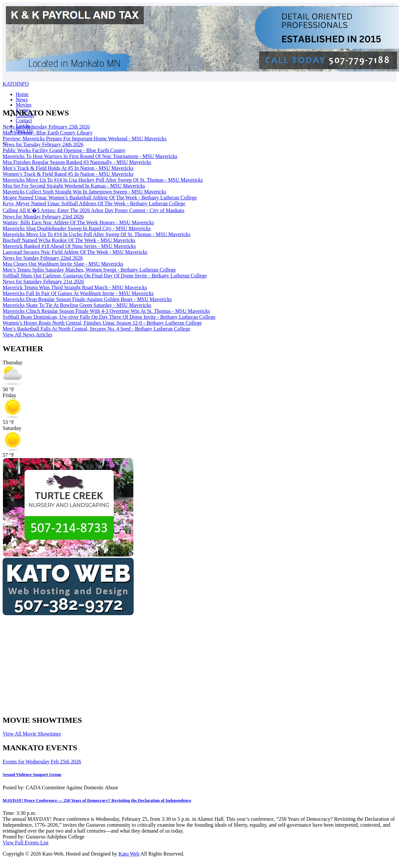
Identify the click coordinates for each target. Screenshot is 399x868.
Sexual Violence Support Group (32, 774)
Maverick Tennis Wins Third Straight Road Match (75, 287)
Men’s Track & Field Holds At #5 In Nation (68, 168)
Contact (24, 121)
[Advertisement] (147, 663)
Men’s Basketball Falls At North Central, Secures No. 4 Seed (96, 329)
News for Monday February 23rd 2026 (43, 217)
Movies (24, 105)
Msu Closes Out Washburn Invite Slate (63, 264)
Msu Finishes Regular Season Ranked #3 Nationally (77, 162)
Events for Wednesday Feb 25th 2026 (42, 762)
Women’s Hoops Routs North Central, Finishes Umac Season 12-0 (102, 323)
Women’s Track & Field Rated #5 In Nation (68, 174)
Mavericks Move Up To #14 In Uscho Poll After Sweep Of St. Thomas (96, 234)
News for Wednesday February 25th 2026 (46, 127)
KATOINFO (16, 84)
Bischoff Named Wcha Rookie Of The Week (69, 240)
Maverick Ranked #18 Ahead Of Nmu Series (69, 246)
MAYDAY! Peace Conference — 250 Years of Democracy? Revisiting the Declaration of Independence (97, 800)
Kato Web (129, 854)
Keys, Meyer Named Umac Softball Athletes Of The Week (94, 203)
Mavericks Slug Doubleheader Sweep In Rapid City (77, 228)
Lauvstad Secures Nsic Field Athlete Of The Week (75, 252)
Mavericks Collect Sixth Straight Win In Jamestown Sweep (84, 192)
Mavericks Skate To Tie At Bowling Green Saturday (77, 305)
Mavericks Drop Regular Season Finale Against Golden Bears (87, 299)
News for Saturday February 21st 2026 (43, 282)
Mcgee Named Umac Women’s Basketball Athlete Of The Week (100, 198)
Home (22, 94)
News (22, 100)
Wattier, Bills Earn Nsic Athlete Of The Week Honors (78, 222)
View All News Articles (27, 335)
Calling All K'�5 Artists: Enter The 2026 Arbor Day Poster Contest (94, 210)
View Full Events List (26, 843)
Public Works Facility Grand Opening (64, 150)
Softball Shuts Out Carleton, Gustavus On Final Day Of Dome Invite (105, 276)
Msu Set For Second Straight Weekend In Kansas (74, 186)
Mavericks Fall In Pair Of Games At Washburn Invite (78, 293)
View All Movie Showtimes (32, 734)
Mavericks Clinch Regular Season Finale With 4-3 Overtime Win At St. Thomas (106, 311)
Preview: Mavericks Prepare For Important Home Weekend (85, 139)
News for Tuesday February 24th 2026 (43, 144)
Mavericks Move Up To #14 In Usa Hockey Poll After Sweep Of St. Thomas (103, 180)
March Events (48, 133)
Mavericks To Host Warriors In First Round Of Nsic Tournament (90, 156)
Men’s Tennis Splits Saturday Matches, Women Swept (89, 270)
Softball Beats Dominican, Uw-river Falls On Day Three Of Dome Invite (109, 317)
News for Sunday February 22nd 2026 (43, 258)
